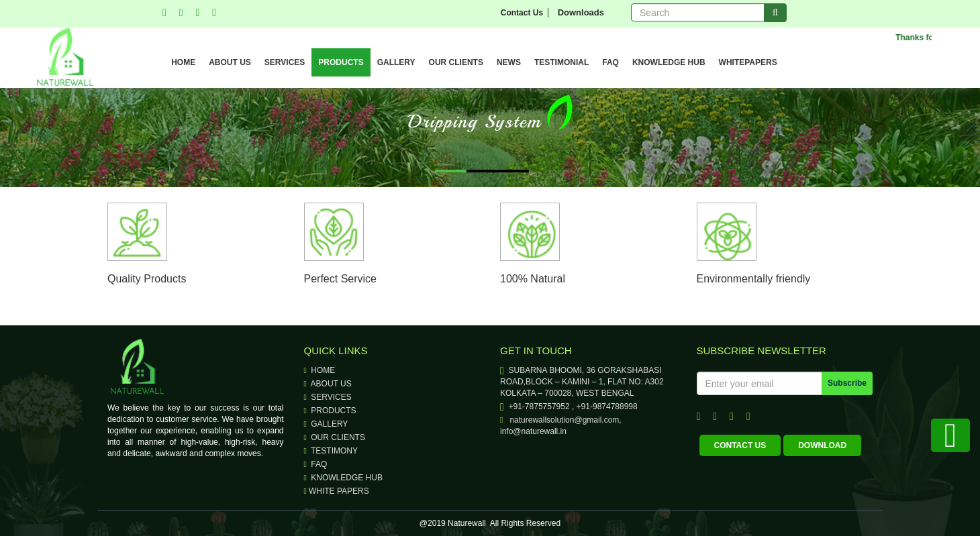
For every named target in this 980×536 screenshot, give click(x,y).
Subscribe (847, 383)
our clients (335, 437)
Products (330, 411)
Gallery (326, 424)
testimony (331, 451)
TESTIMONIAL (561, 62)
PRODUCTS (341, 62)
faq (316, 464)
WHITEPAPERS (748, 62)
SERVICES (285, 62)
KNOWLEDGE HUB (669, 62)
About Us (328, 384)
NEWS (509, 62)
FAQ (610, 62)
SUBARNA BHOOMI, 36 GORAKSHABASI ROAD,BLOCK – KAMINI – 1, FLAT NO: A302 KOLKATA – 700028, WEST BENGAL (582, 382)
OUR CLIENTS (456, 62)
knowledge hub (343, 478)
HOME (183, 62)
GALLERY (396, 62)
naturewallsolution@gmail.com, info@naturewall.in (561, 426)
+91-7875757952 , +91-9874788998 (569, 407)
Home (320, 370)
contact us (740, 445)
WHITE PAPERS (337, 491)
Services (328, 397)
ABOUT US (230, 62)
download (822, 445)
